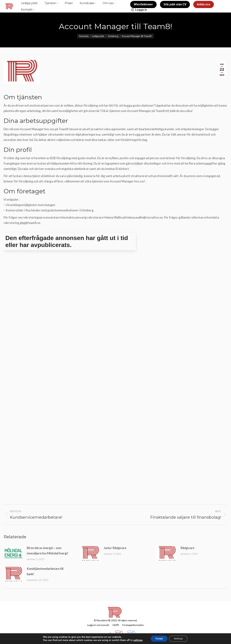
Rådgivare (187, 548)
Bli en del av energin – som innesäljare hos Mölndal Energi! (48, 551)
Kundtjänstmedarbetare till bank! (45, 571)
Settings (179, 638)
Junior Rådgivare (115, 548)
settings (136, 640)
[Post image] (13, 553)
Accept (158, 638)
